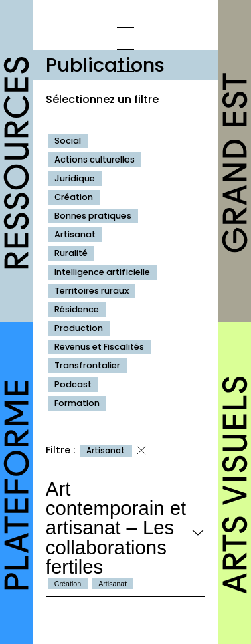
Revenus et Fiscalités (99, 347)
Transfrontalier (87, 365)
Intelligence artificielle (102, 272)
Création (74, 197)
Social (68, 141)
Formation (77, 403)
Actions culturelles (94, 159)
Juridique (75, 178)
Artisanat (75, 234)
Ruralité (71, 253)
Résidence (77, 309)
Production (79, 328)
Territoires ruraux (91, 291)
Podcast (73, 384)
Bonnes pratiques (93, 216)
